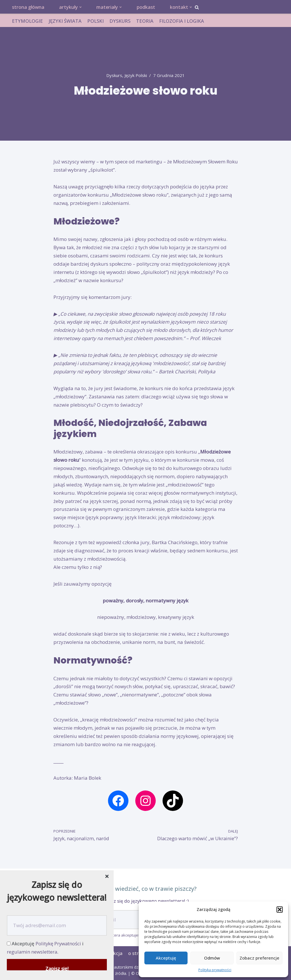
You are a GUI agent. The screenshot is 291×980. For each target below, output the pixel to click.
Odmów (212, 958)
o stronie (138, 953)
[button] (280, 910)
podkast (148, 7)
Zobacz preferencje (259, 958)
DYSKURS (120, 21)
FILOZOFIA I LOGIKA (182, 21)
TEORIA (146, 21)
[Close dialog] (107, 877)
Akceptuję (166, 958)
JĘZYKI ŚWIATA (65, 21)
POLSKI (96, 21)
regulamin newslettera (32, 952)
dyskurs (113, 76)
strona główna (29, 7)
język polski (136, 76)
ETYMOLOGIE (27, 21)
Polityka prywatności (215, 970)
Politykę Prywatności (59, 943)
